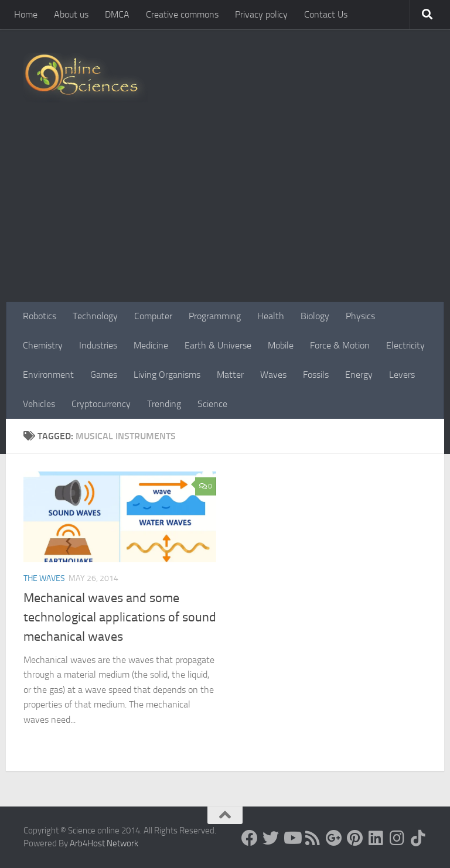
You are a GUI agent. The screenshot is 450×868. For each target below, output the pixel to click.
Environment (48, 375)
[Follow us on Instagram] (397, 838)
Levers (402, 375)
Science (212, 404)
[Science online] (250, 838)
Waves (273, 375)
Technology (95, 316)
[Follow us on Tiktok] (418, 838)
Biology (315, 316)
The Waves (44, 578)
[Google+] (334, 838)
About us (71, 14)
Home (26, 14)
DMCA (117, 14)
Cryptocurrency (101, 404)
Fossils (316, 375)
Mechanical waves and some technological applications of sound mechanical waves (120, 617)
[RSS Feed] (313, 838)
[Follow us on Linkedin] (376, 838)
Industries (98, 345)
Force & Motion (340, 345)
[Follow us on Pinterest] (355, 838)
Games (104, 375)
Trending (164, 404)
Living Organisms (167, 375)
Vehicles (39, 404)
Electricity (405, 345)
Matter (230, 375)
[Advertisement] (225, 214)
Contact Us (326, 14)
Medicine (151, 345)
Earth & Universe (218, 345)
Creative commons (182, 14)
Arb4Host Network (104, 843)
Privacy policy (261, 14)
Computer (153, 316)
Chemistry (43, 345)
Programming (215, 316)
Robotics (40, 316)
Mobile (281, 345)
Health (271, 316)
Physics (360, 316)
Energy (359, 375)
